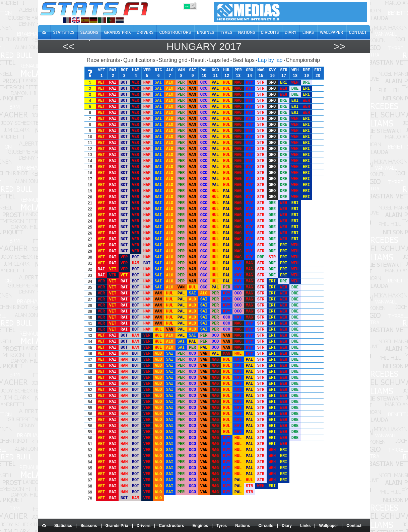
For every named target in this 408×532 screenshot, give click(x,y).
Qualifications (139, 60)
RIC (158, 70)
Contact (354, 526)
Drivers (144, 526)
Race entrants (104, 60)
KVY (272, 70)
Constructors (171, 526)
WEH (295, 70)
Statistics (63, 526)
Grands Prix (117, 526)
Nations (243, 526)
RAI (113, 70)
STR (284, 70)
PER (238, 70)
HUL (227, 70)
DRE (307, 70)
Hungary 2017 (204, 46)
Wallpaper (328, 526)
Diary (287, 526)
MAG (261, 70)
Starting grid (173, 60)
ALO (170, 70)
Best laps (244, 60)
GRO (250, 70)
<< (68, 46)
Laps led (219, 60)
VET (101, 70)
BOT (124, 70)
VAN (181, 70)
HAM (136, 70)
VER (147, 70)
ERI (318, 70)
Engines (200, 526)
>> (339, 46)
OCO (215, 70)
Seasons (89, 526)
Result (198, 60)
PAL (204, 70)
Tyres (222, 526)
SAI (193, 70)
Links (305, 526)
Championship (303, 60)
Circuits (266, 526)
